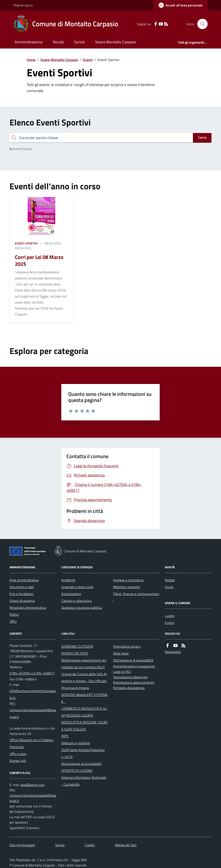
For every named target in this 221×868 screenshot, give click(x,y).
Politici (14, 614)
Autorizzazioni (71, 594)
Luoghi (170, 616)
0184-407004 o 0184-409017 (32, 673)
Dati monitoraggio (22, 845)
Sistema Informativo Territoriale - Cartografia (84, 781)
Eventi (88, 60)
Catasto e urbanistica (76, 601)
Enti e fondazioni (21, 594)
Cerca (202, 137)
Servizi (79, 42)
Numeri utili (18, 761)
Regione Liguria (23, 5)
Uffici (13, 621)
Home (31, 60)
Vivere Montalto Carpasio (116, 42)
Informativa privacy (127, 646)
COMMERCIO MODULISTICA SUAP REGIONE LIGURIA (84, 712)
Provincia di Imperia (75, 688)
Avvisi (169, 587)
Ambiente (68, 580)
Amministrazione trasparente (134, 666)
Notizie (170, 580)
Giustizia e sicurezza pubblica (82, 608)
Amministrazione (29, 42)
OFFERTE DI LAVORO (77, 771)
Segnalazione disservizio (130, 677)
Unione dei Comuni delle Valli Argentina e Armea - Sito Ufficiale (84, 677)
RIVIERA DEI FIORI (75, 653)
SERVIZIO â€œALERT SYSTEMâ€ (84, 698)
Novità (58, 42)
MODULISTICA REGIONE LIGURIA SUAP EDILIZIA (84, 726)
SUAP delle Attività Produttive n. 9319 (83, 753)
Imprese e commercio (128, 580)
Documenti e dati (22, 587)
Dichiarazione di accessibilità (81, 764)
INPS (65, 736)
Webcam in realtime (76, 743)
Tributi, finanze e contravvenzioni (136, 597)
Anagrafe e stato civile (77, 587)
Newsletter (173, 652)
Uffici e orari (18, 754)
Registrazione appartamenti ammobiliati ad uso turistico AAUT (84, 664)
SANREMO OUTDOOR (77, 646)
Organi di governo (22, 601)
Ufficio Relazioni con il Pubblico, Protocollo (32, 743)
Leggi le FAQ (122, 672)
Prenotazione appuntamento (134, 682)
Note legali (121, 653)
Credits (90, 845)
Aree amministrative (24, 580)
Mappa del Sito (126, 845)
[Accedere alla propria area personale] (181, 5)
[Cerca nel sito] (201, 24)
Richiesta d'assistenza (129, 688)
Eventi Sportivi (26, 243)
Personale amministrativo (28, 608)
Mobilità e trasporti (127, 587)
